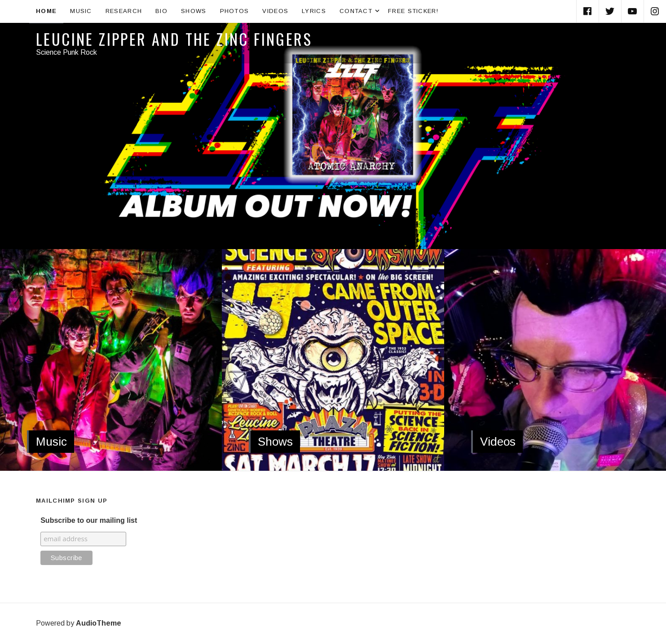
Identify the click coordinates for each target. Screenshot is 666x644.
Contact (360, 11)
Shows (194, 11)
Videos (275, 11)
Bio (161, 11)
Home (46, 11)
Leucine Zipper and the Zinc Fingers (174, 39)
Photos (235, 11)
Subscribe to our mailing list (89, 520)
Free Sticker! (413, 11)
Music (81, 11)
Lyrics (314, 11)
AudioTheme (99, 623)
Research (124, 11)
